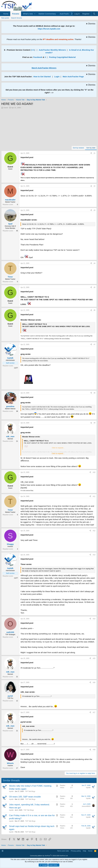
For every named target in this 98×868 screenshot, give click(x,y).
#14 (94, 619)
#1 (94, 153)
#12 (94, 531)
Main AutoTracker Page (73, 77)
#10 (94, 472)
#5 (94, 287)
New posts (5, 18)
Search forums (17, 18)
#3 (94, 210)
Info (33, 50)
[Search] (94, 14)
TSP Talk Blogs (30, 791)
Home (6, 14)
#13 (94, 555)
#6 (94, 310)
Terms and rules (63, 851)
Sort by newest (78, 148)
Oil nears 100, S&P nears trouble (25, 797)
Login (57, 77)
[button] (35, 14)
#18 (94, 750)
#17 (94, 712)
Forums (16, 14)
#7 (94, 344)
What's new (28, 14)
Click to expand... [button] (58, 453)
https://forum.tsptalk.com (49, 29)
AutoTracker (65, 14)
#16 (94, 682)
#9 (94, 423)
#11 (94, 496)
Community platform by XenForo (49, 856)
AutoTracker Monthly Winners (52, 50)
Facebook (38, 57)
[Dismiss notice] (90, 24)
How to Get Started (42, 77)
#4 (94, 263)
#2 (94, 186)
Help (85, 851)
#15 (94, 658)
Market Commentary (47, 14)
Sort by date (91, 148)
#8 (94, 393)
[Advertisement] (49, 128)
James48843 (86, 806)
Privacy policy (76, 851)
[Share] (91, 153)
